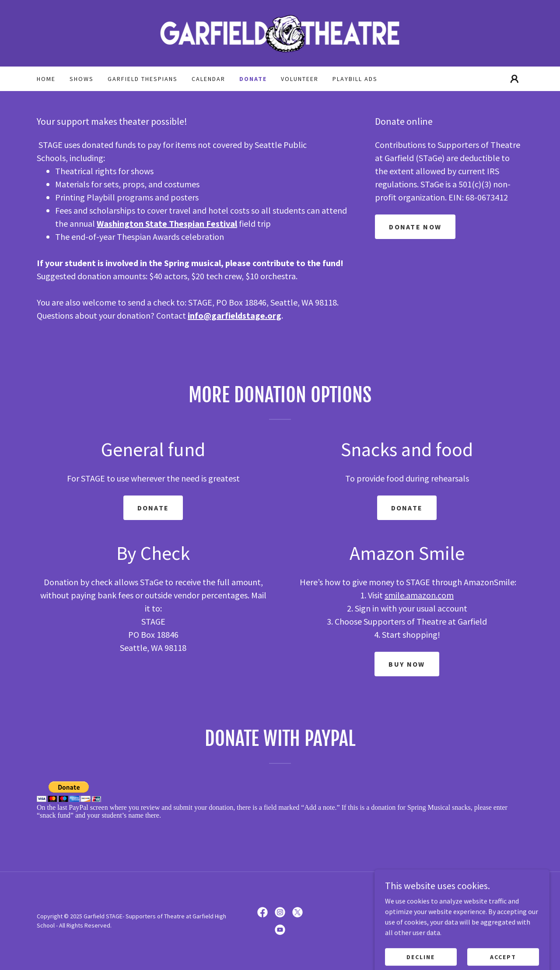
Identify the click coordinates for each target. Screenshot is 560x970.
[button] (514, 79)
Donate (153, 508)
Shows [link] (82, 79)
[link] (280, 32)
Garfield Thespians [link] (143, 79)
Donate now (415, 227)
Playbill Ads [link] (355, 79)
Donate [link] (253, 79)
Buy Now (407, 664)
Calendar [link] (208, 79)
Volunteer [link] (300, 79)
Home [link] (46, 79)
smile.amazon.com (419, 595)
